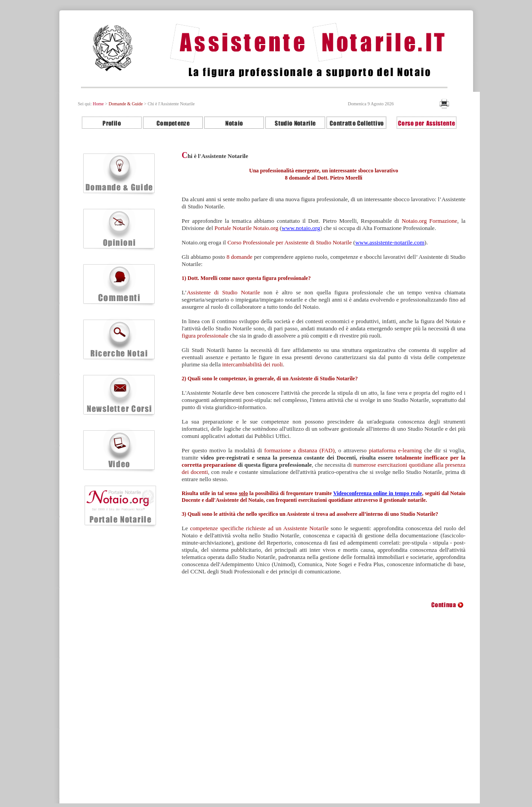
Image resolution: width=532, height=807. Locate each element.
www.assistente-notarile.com (390, 242)
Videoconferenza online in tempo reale (378, 493)
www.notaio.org (301, 228)
